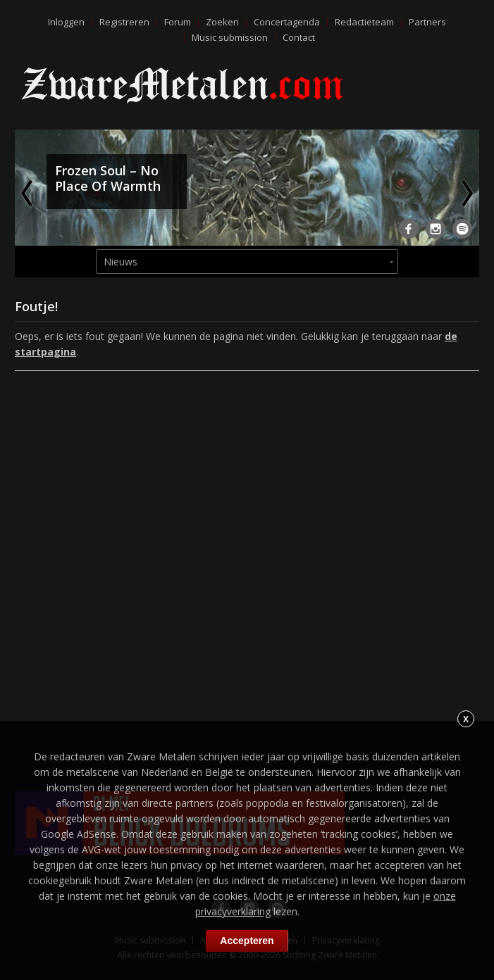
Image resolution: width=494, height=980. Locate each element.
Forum (178, 22)
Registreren (124, 22)
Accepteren (247, 941)
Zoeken (222, 22)
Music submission (230, 37)
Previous (28, 193)
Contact (299, 37)
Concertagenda (287, 22)
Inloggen (66, 22)
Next (466, 193)
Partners (427, 22)
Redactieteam (364, 22)
